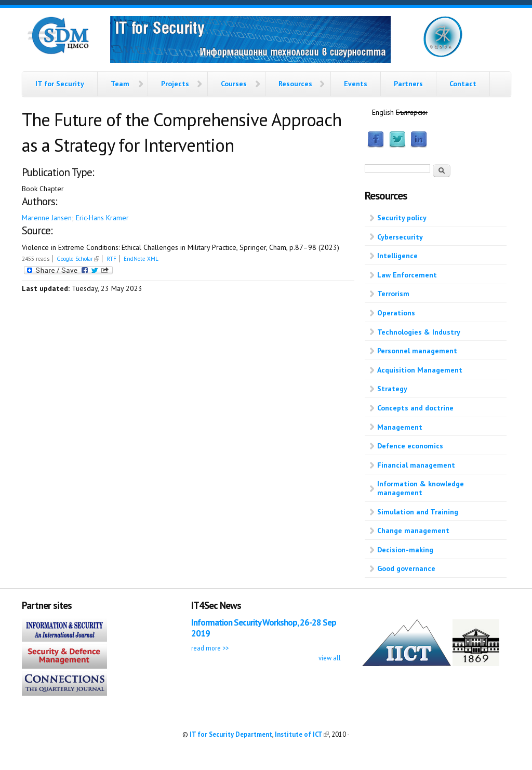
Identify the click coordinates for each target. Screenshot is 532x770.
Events (356, 84)
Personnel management (417, 351)
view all (330, 658)
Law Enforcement (407, 275)
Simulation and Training (418, 512)
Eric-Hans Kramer (102, 218)
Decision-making (405, 550)
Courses (234, 84)
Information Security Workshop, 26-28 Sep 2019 (264, 628)
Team (120, 84)
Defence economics (410, 446)
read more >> (210, 648)
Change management (413, 530)
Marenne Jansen (47, 218)
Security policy (402, 218)
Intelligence (397, 256)
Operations (396, 313)
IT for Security (60, 84)
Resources (295, 84)
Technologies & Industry (419, 332)
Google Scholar (78, 259)
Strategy (392, 389)
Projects (175, 84)
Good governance (406, 568)
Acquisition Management (420, 370)
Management (400, 427)
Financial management (416, 465)
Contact (463, 84)
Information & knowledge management (421, 488)
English (383, 112)
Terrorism (393, 294)
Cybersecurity (400, 237)
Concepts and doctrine (415, 408)
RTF (111, 259)
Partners (408, 84)
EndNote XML (141, 259)
